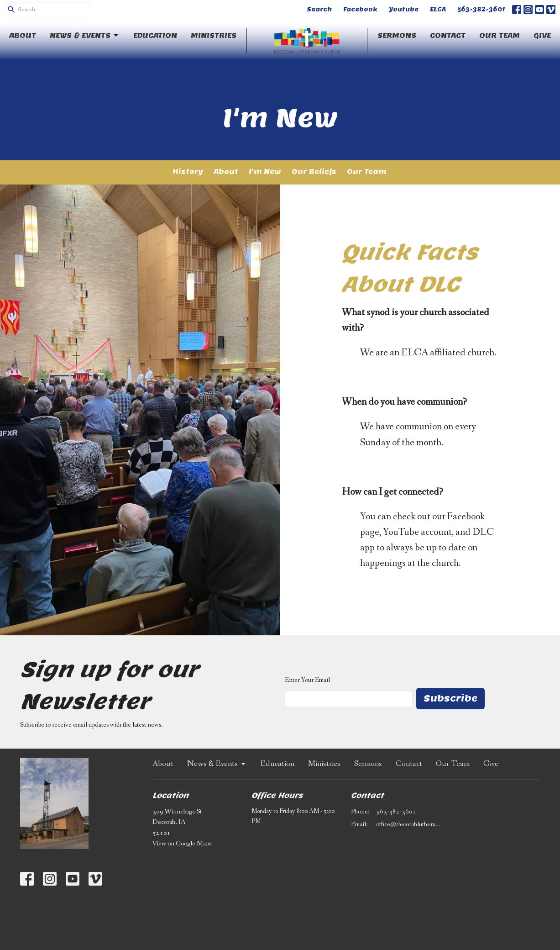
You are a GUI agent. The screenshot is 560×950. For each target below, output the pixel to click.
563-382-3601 (481, 9)
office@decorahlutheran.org (409, 824)
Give (542, 35)
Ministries (214, 35)
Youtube (404, 9)
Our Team (500, 35)
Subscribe (450, 698)
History (188, 172)
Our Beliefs (314, 172)
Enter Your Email (307, 680)
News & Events (85, 36)
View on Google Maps (182, 844)
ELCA (438, 9)
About (23, 35)
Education (155, 35)
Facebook (360, 9)
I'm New (265, 172)
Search (319, 9)
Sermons (397, 35)
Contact (448, 35)
